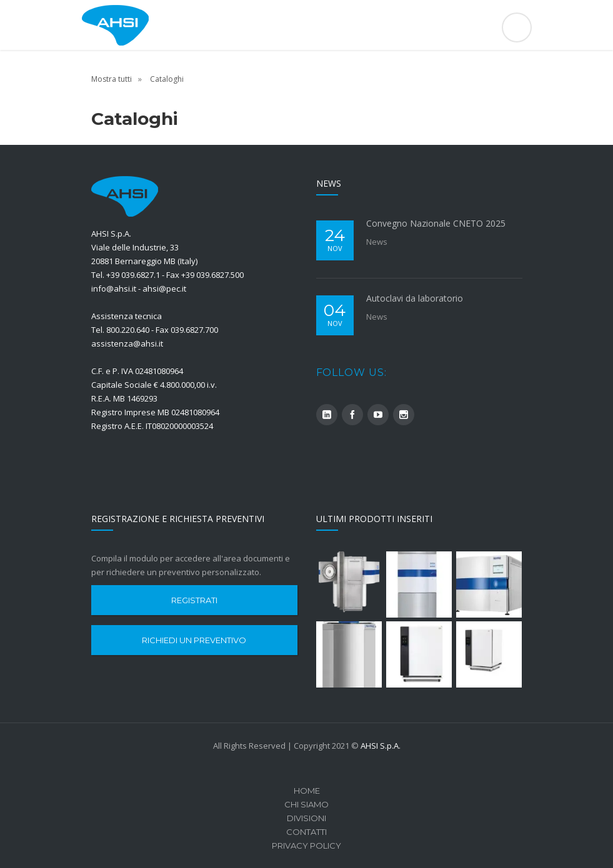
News (377, 242)
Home (307, 791)
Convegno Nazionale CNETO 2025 (436, 223)
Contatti (306, 832)
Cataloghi (167, 79)
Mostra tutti (112, 79)
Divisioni (306, 818)
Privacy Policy (306, 846)
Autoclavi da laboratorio (415, 298)
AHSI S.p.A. (381, 746)
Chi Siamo (306, 804)
